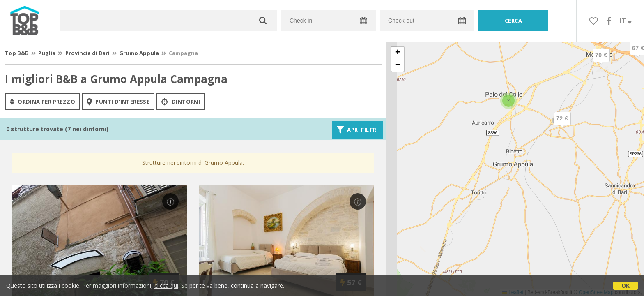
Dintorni (181, 102)
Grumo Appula (139, 53)
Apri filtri (358, 130)
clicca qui (166, 286)
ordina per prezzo (43, 102)
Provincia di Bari (87, 53)
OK (626, 286)
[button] (562, 125)
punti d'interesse (118, 102)
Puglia (47, 53)
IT (626, 21)
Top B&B (17, 53)
